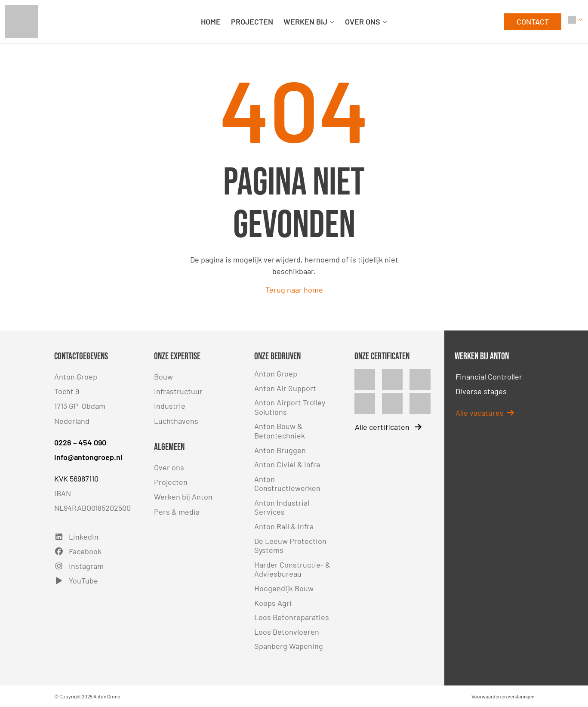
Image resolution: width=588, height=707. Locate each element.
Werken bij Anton (183, 497)
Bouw (163, 377)
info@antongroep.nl (88, 457)
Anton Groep (276, 374)
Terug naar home (294, 290)
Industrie (170, 406)
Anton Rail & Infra (284, 526)
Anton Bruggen (280, 450)
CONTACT (533, 22)
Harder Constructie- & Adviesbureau (292, 569)
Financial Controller (489, 377)
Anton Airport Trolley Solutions (290, 407)
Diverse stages (481, 391)
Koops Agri (273, 603)
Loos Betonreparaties (292, 617)
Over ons (169, 467)
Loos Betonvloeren (287, 632)
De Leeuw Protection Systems (290, 546)
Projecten (171, 482)
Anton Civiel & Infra (287, 464)
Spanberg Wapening (289, 646)
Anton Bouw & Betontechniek (280, 431)
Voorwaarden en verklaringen (503, 696)
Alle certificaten (388, 427)
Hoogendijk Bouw (284, 588)
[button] (576, 22)
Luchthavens (176, 421)
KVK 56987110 (76, 479)
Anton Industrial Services (282, 507)
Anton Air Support (285, 388)
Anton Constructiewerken (287, 484)
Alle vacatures (485, 413)
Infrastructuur (178, 391)
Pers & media (177, 512)
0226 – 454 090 (80, 442)
